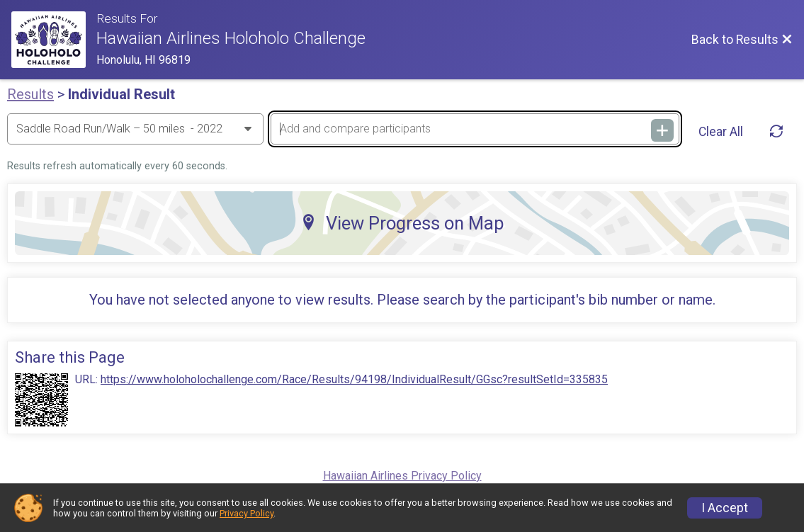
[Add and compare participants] (475, 129)
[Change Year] (135, 129)
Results (30, 94)
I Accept (725, 508)
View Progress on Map (402, 223)
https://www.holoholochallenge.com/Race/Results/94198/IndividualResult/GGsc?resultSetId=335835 (354, 380)
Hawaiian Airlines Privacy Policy (402, 476)
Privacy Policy (247, 513)
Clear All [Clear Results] (721, 132)
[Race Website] (54, 40)
